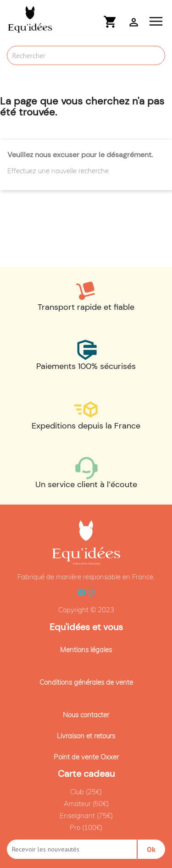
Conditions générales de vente (86, 682)
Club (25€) (86, 792)
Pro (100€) (86, 827)
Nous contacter (86, 715)
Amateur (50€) (86, 804)
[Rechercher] (86, 55)
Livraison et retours (86, 736)
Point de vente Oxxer (86, 757)
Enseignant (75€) (86, 816)
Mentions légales (86, 650)
